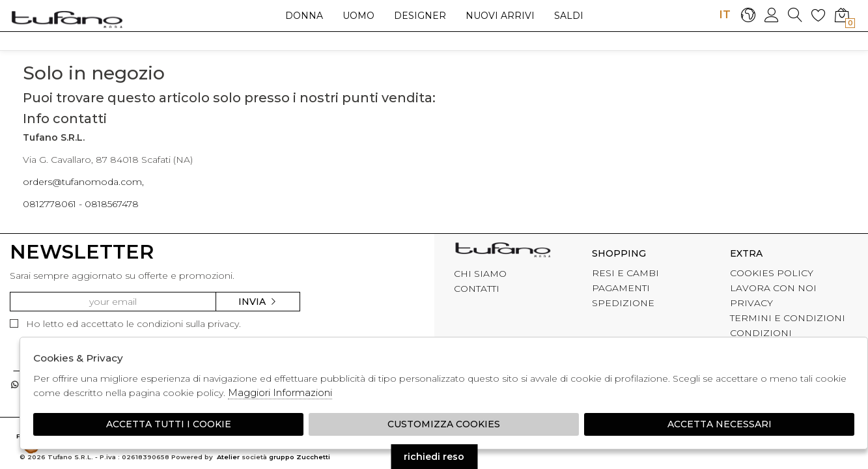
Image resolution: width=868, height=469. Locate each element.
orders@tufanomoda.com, (83, 182)
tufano (503, 251)
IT (725, 14)
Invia (258, 302)
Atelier (228, 457)
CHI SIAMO (480, 274)
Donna (304, 16)
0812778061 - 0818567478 (81, 204)
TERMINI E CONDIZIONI (788, 318)
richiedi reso (434, 457)
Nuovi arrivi (500, 16)
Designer (420, 16)
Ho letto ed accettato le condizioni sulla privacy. (125, 324)
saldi (569, 16)
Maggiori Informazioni (280, 392)
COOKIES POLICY (772, 273)
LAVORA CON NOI (773, 288)
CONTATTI (477, 289)
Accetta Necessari (720, 424)
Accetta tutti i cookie (169, 424)
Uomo (358, 16)
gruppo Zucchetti (300, 457)
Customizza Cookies (444, 424)
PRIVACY (751, 303)
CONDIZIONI (761, 333)
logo (67, 19)
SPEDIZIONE (623, 303)
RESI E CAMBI (625, 273)
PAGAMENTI (621, 288)
